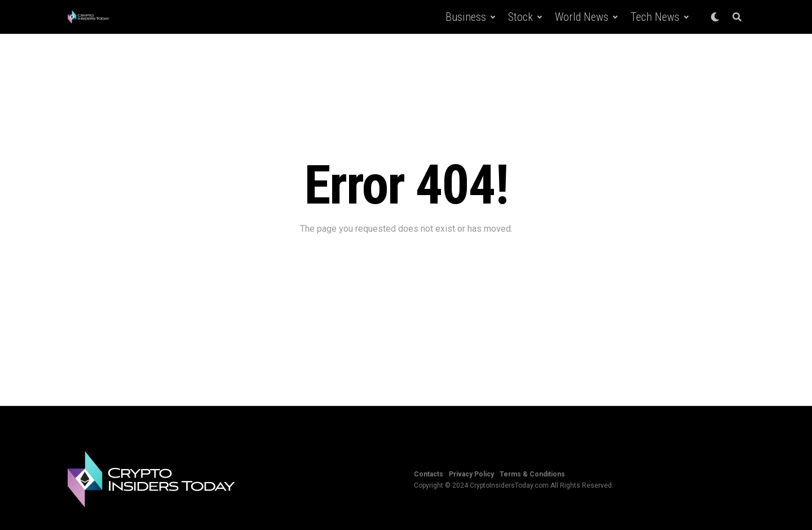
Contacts (429, 474)
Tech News (655, 17)
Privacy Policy (471, 474)
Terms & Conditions (532, 474)
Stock (520, 17)
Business (466, 17)
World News (582, 17)
